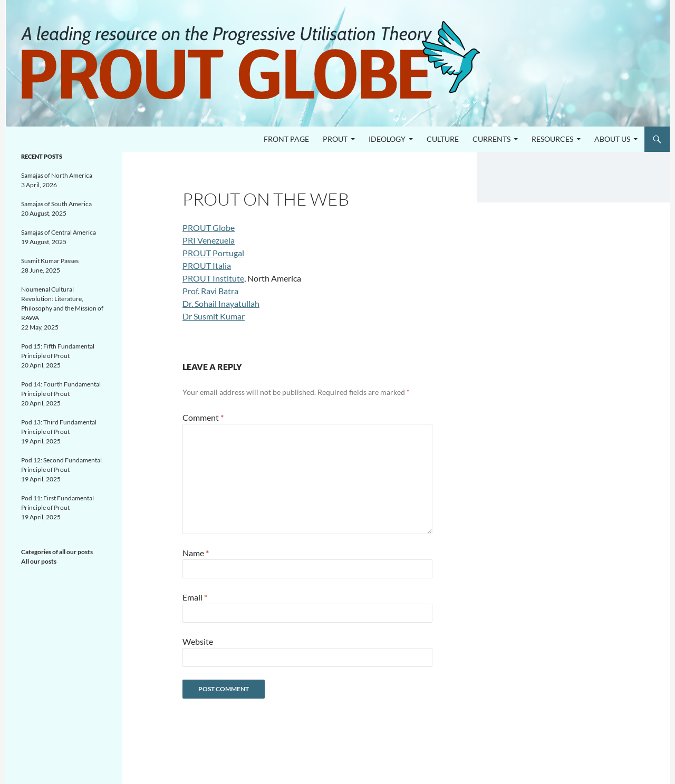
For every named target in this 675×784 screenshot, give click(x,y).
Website (198, 641)
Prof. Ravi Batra (210, 291)
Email (195, 597)
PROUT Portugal (213, 253)
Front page (286, 139)
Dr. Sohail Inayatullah (221, 303)
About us (612, 139)
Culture (443, 139)
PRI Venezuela (209, 240)
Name (196, 553)
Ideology (387, 139)
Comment (203, 417)
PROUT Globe (209, 228)
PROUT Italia (207, 265)
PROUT (335, 139)
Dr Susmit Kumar (214, 316)
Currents (491, 139)
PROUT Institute (213, 278)
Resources (552, 139)
